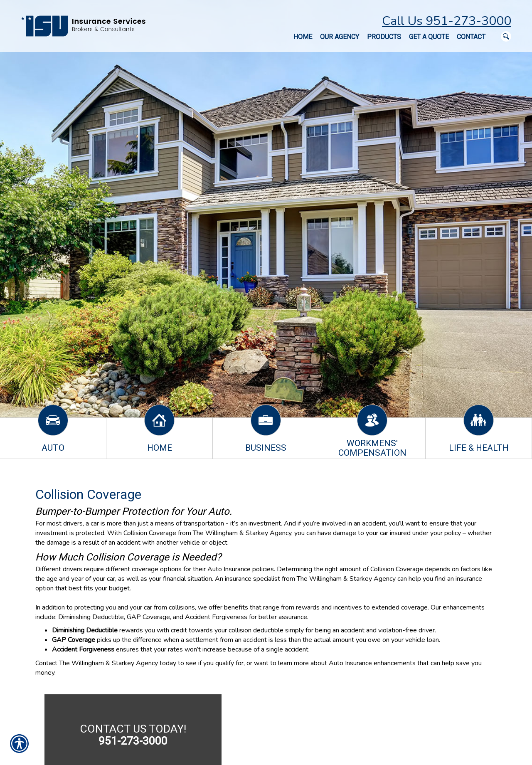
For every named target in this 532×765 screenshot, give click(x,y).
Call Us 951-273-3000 (447, 21)
